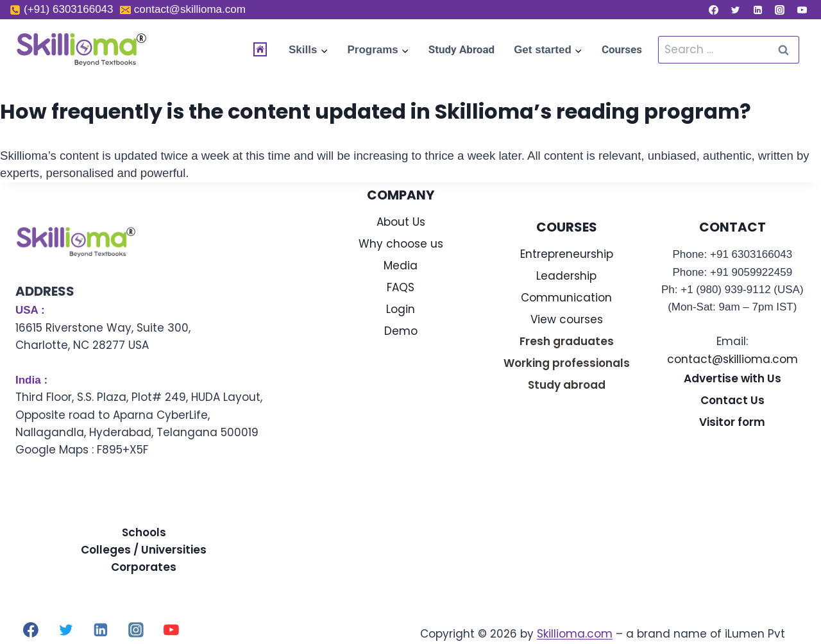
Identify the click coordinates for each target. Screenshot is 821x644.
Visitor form (732, 422)
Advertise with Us (732, 378)
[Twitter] (736, 10)
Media (401, 266)
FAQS (401, 287)
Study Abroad (461, 49)
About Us (401, 222)
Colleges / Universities (144, 550)
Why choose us (401, 244)
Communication (566, 298)
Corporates (144, 567)
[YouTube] (802, 10)
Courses (622, 49)
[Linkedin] (758, 10)
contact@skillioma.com (732, 359)
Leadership (566, 276)
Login (401, 309)
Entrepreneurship (567, 254)
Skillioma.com (575, 634)
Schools (144, 532)
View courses (567, 319)
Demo (401, 331)
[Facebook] (713, 10)
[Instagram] (780, 10)
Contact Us (732, 400)
